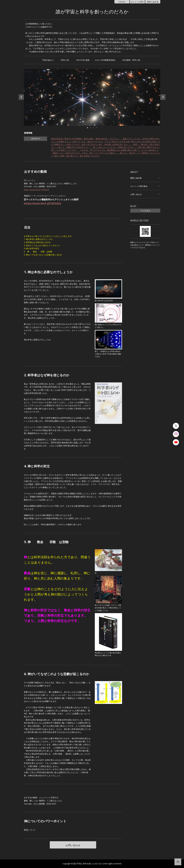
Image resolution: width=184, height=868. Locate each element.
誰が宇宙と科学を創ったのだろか (92, 12)
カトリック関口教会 (137, 2)
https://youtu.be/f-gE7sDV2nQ (42, 203)
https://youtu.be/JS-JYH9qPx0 (37, 190)
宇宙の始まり (48, 60)
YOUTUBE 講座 (83, 60)
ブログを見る (145, 211)
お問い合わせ (73, 845)
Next (163, 97)
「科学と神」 (65, 60)
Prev (21, 97)
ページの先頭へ (178, 862)
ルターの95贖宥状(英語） (106, 60)
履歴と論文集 (153, 2)
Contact (122, 2)
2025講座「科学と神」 (132, 60)
